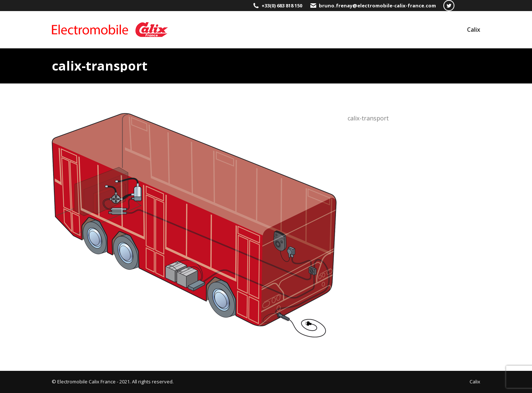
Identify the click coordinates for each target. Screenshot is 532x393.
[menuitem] (474, 30)
